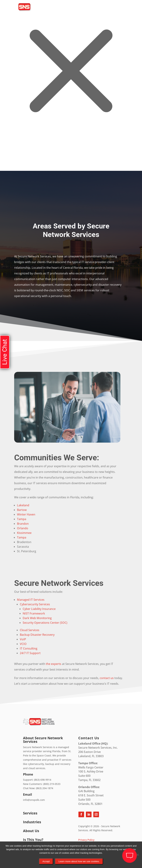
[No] (138, 855)
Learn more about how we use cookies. (79, 861)
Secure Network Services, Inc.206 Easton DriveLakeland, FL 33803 (98, 750)
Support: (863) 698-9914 (37, 780)
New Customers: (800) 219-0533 (42, 784)
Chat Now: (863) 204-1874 (38, 788)
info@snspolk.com (34, 800)
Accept (46, 861)
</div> (27, 156)
